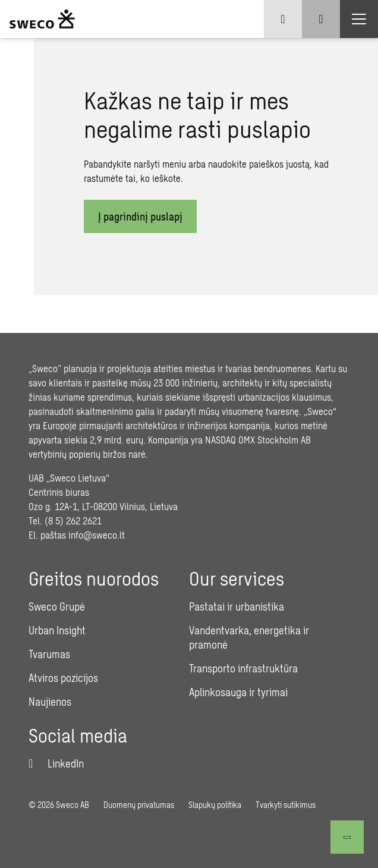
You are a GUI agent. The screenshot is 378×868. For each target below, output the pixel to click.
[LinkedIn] (56, 763)
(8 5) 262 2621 (73, 521)
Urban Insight (57, 630)
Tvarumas (49, 654)
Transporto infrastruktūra (243, 668)
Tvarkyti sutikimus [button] (286, 805)
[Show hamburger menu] (359, 19)
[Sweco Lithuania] (42, 19)
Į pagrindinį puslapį (140, 216)
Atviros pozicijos (63, 678)
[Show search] (321, 19)
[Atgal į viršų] (347, 837)
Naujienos (50, 702)
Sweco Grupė (57, 606)
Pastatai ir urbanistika (237, 606)
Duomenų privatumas (139, 805)
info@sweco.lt (97, 535)
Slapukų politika (215, 805)
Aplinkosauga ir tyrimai (238, 692)
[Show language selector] (283, 19)
